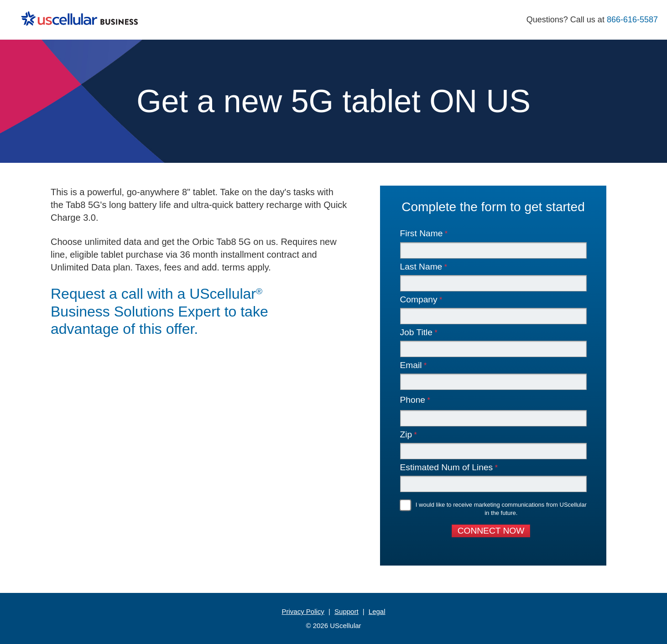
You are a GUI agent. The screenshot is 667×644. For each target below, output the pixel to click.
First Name (422, 234)
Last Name (421, 267)
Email (411, 366)
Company (419, 300)
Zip (406, 435)
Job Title (416, 333)
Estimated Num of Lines (447, 468)
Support (347, 611)
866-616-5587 (632, 20)
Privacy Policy (303, 611)
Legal (377, 611)
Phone (413, 400)
